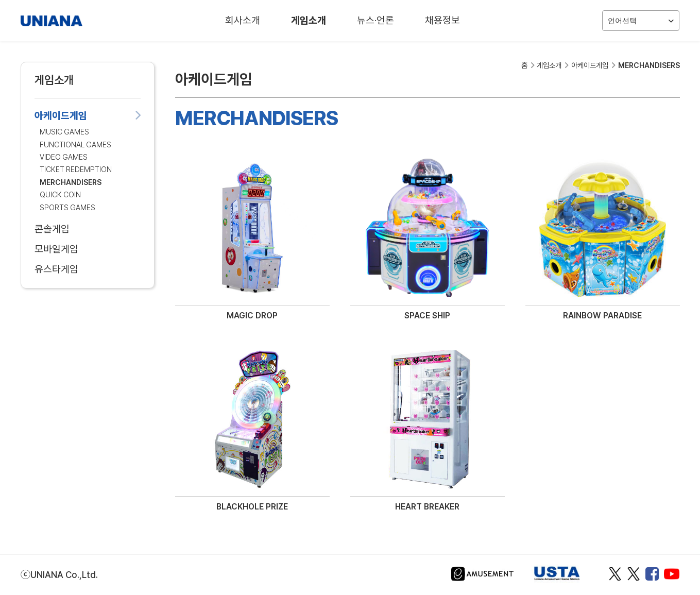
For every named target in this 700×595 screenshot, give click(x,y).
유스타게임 (88, 269)
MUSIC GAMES (64, 132)
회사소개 (243, 20)
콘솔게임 (88, 229)
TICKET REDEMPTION (76, 169)
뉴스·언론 (375, 20)
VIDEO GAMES (64, 157)
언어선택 (641, 21)
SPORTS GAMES (67, 207)
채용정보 (442, 20)
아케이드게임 (88, 116)
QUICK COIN (60, 194)
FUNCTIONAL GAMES (75, 144)
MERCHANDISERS (71, 182)
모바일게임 (88, 249)
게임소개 (309, 20)
